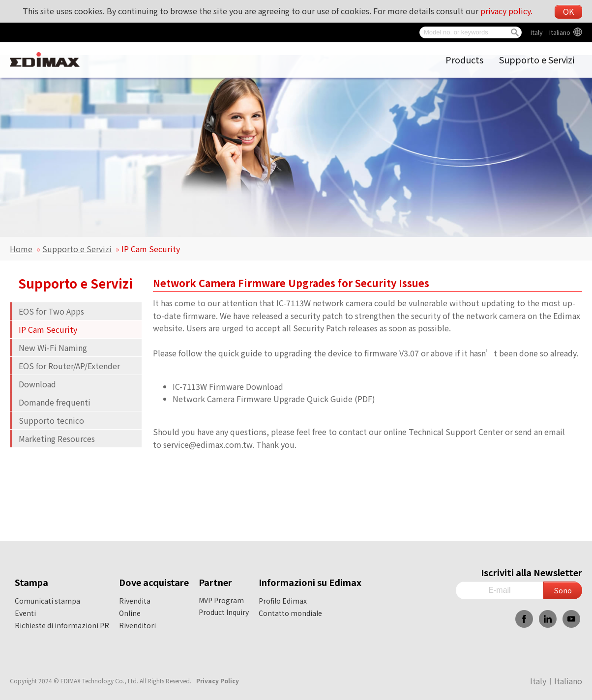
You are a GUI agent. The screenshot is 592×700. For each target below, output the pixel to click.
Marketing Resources (57, 438)
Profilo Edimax (283, 601)
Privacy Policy (218, 681)
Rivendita (135, 601)
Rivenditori (137, 625)
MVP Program (221, 600)
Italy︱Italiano (550, 32)
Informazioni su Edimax (310, 582)
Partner (215, 582)
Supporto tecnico (51, 420)
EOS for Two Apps (51, 311)
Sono (563, 590)
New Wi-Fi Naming (53, 348)
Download (37, 384)
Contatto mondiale (290, 613)
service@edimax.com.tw (208, 444)
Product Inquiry (224, 612)
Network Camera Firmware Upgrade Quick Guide (263, 399)
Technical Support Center (456, 432)
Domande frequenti (55, 402)
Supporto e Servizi (537, 59)
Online (130, 613)
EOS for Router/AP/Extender (69, 366)
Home (21, 249)
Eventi (25, 613)
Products (464, 59)
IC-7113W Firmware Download (228, 386)
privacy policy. (506, 11)
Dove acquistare (154, 582)
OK (568, 11)
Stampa (31, 582)
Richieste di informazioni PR (62, 625)
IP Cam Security (48, 329)
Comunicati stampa (47, 601)
